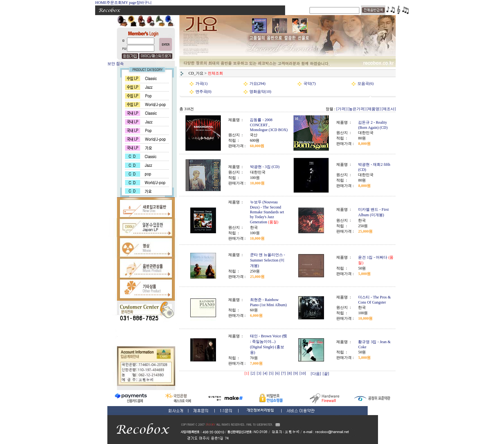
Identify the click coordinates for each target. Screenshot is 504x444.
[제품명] (373, 109)
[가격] (341, 109)
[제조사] (389, 109)
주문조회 (114, 3)
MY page (129, 3)
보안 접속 (116, 64)
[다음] (316, 374)
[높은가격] (356, 109)
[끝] (326, 374)
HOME (101, 3)
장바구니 (144, 3)
